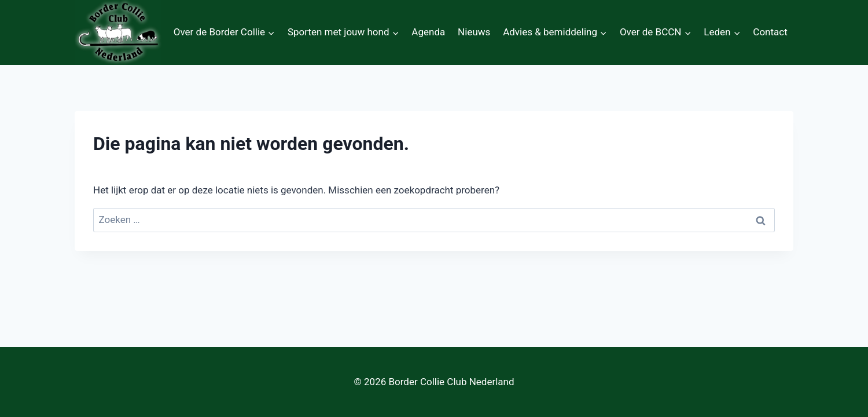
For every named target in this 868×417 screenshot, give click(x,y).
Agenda (428, 32)
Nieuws (474, 32)
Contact (770, 32)
